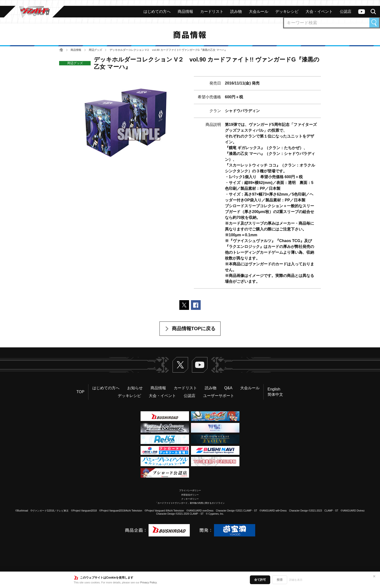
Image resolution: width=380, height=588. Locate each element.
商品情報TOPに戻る (194, 328)
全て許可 (260, 580)
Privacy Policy (149, 582)
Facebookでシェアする (196, 305)
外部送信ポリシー (190, 495)
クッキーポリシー (190, 499)
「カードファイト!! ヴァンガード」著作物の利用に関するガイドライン (190, 503)
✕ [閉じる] (374, 576)
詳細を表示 (296, 580)
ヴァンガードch (362, 12)
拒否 (280, 580)
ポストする (184, 305)
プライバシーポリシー (190, 490)
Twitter (180, 365)
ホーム (61, 50)
